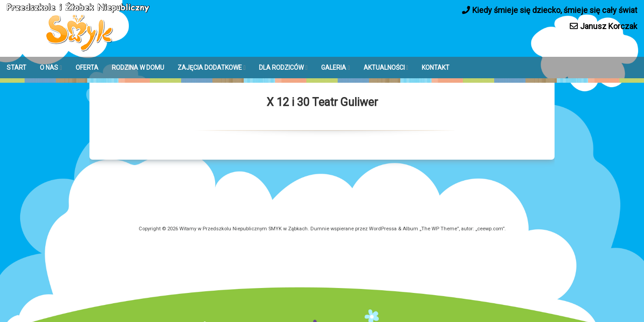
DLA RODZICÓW (281, 68)
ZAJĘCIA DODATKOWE (210, 68)
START (17, 68)
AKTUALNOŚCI (384, 68)
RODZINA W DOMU (138, 68)
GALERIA (334, 68)
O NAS (49, 68)
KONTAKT (436, 68)
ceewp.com (490, 229)
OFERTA (87, 68)
